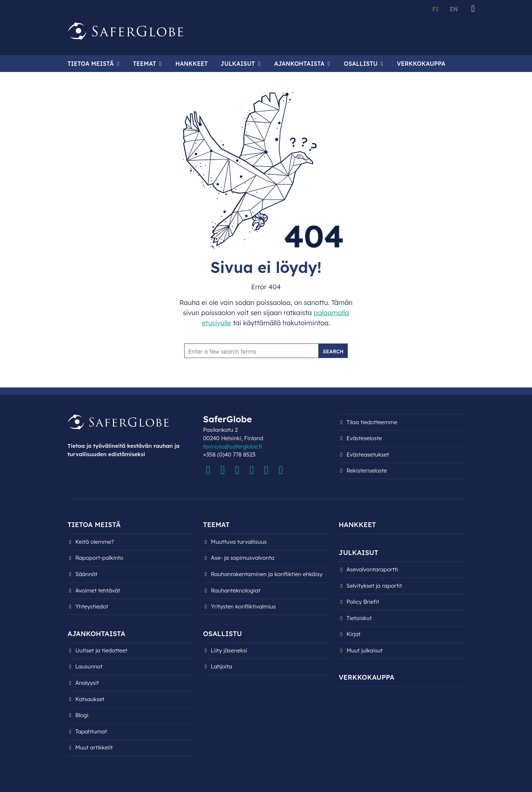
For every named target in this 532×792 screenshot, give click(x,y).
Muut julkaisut (365, 650)
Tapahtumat (91, 731)
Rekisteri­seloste (367, 471)
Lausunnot (89, 666)
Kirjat (354, 634)
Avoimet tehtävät (98, 590)
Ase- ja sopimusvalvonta (243, 558)
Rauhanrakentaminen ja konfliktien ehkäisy (267, 574)
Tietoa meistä (91, 64)
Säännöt (86, 574)
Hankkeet (191, 64)
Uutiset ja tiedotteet (101, 650)
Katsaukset (90, 699)
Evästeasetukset (368, 455)
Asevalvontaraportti (372, 569)
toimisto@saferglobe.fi (233, 447)
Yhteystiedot (92, 606)
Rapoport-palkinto (99, 558)
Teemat (145, 64)
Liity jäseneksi (229, 650)
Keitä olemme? (95, 542)
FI (435, 9)
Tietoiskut (359, 618)
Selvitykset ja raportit (374, 586)
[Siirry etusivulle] (126, 31)
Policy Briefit (363, 602)
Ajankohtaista (299, 64)
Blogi (82, 715)
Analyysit (87, 683)
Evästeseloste (364, 438)
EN (454, 9)
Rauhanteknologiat (235, 590)
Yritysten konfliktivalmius (243, 606)
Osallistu (361, 64)
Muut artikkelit (94, 747)
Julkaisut (238, 64)
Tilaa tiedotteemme (372, 422)
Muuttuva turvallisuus (239, 542)
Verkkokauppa (421, 64)
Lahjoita (221, 666)
